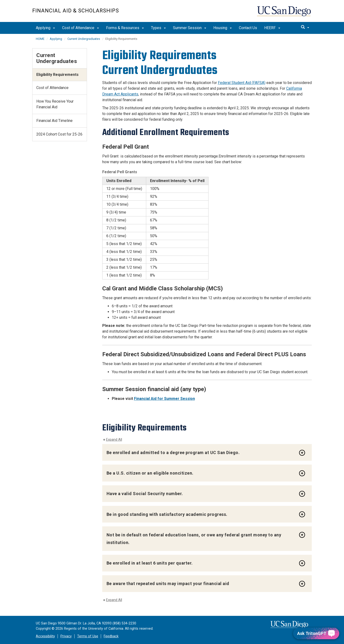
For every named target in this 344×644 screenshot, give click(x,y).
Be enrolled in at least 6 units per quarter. (150, 563)
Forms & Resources (125, 28)
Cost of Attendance (81, 28)
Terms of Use (88, 636)
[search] (305, 27)
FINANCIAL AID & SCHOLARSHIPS (76, 11)
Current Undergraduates (84, 39)
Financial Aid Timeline (54, 121)
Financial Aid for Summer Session (164, 399)
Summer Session (190, 28)
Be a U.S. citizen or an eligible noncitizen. (150, 473)
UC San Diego (284, 13)
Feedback (111, 636)
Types (158, 28)
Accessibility (45, 636)
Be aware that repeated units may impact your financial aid (168, 584)
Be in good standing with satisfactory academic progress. (167, 514)
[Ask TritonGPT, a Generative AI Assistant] (316, 633)
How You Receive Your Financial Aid (55, 104)
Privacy (66, 636)
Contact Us (248, 28)
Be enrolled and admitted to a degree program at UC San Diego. (173, 453)
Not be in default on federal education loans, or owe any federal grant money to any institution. (194, 539)
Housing (223, 28)
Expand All (114, 440)
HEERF (272, 28)
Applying (45, 28)
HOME (40, 39)
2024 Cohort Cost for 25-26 (59, 134)
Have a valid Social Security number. (145, 494)
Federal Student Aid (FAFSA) (242, 83)
